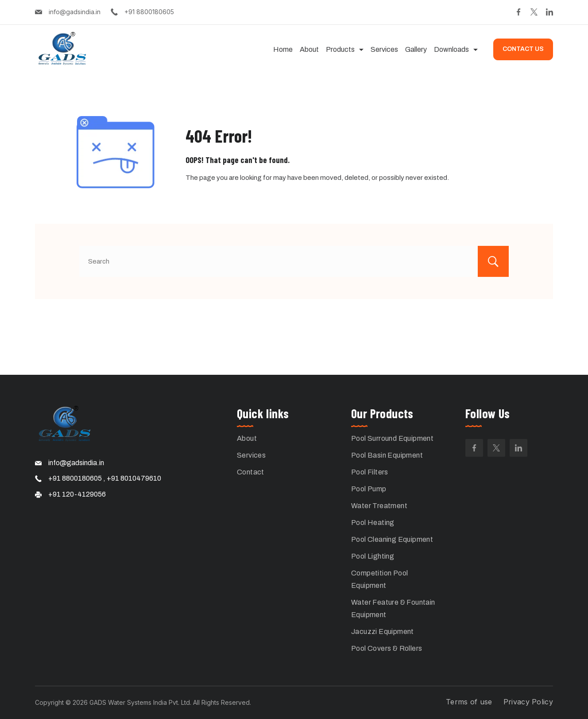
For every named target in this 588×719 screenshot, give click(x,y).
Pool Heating (373, 523)
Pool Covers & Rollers (387, 648)
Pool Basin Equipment (387, 455)
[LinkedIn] (549, 12)
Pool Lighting (373, 556)
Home (283, 49)
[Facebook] (518, 12)
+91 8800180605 (149, 12)
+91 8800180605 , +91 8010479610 (105, 478)
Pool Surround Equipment (392, 438)
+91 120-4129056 (77, 494)
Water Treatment (379, 506)
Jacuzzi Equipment (383, 632)
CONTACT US (523, 49)
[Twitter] (534, 12)
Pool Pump (369, 489)
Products (345, 49)
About (309, 49)
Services (384, 49)
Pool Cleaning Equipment (392, 539)
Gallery (416, 49)
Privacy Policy (528, 702)
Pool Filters (370, 472)
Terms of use (469, 702)
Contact (251, 472)
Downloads (456, 49)
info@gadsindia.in (75, 12)
